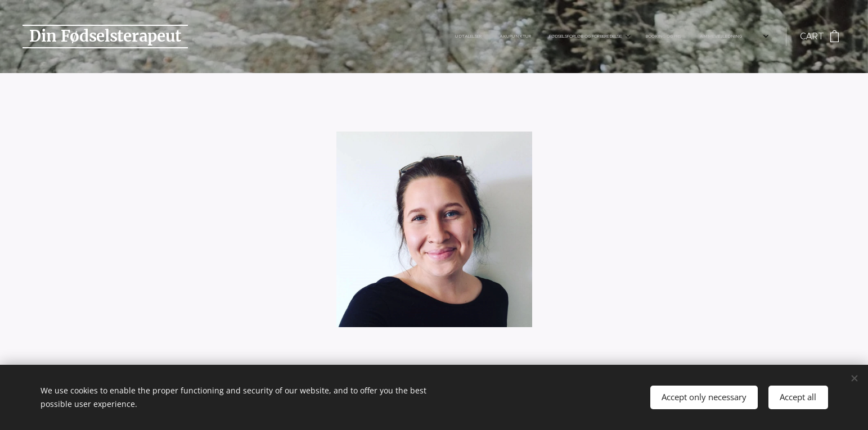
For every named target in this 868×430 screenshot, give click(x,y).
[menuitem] (523, 37)
